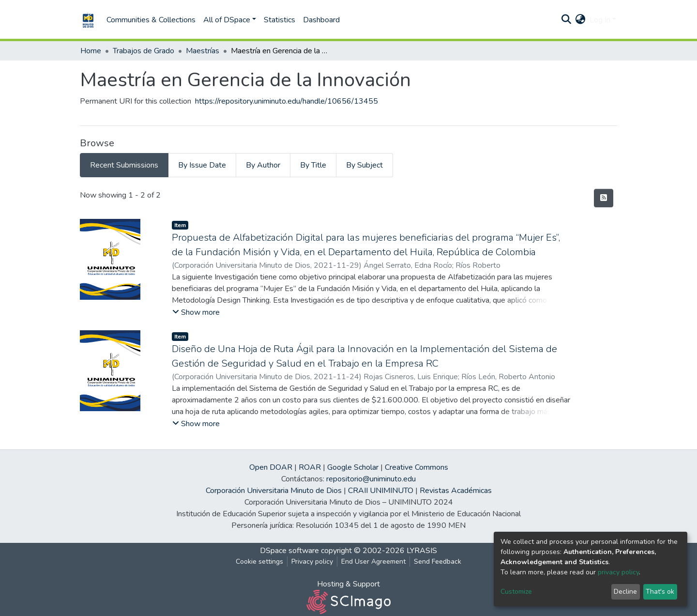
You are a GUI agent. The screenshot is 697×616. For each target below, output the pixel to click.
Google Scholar (353, 467)
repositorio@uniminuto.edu (371, 479)
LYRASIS (422, 551)
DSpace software (289, 551)
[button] (581, 20)
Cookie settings (259, 562)
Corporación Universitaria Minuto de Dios (274, 491)
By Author (263, 165)
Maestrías (203, 51)
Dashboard (321, 20)
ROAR (310, 467)
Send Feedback (438, 562)
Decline (625, 592)
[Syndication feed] (604, 198)
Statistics (280, 20)
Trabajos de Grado (144, 51)
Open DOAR (271, 467)
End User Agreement (373, 562)
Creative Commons (417, 467)
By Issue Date (202, 165)
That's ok (660, 592)
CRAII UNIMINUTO (381, 491)
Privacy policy (312, 562)
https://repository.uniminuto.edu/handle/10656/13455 (287, 101)
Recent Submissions (124, 165)
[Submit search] (567, 20)
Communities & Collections (151, 20)
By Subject (364, 165)
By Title (313, 165)
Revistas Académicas (456, 491)
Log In (600, 20)
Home (91, 51)
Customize (516, 592)
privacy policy (618, 572)
